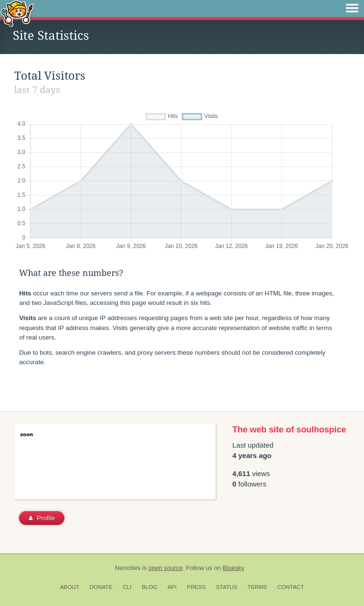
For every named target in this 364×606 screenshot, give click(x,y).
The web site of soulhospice (289, 430)
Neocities (127, 568)
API (172, 587)
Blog (150, 587)
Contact (291, 587)
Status (227, 587)
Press (196, 587)
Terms (257, 587)
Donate (101, 587)
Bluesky (234, 568)
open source (165, 568)
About (70, 587)
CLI (127, 587)
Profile (42, 518)
